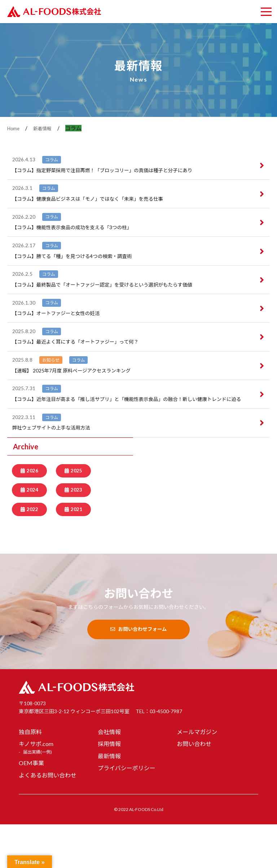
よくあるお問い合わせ (48, 818)
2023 (76, 532)
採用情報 (109, 787)
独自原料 (30, 775)
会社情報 (109, 775)
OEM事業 (31, 806)
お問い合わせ (194, 787)
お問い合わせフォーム (138, 673)
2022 (32, 552)
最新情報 (109, 799)
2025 (76, 512)
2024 (32, 532)
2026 (32, 512)
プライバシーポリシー (127, 812)
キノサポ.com (36, 787)
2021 (76, 552)
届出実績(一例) (38, 795)
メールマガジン (197, 775)
